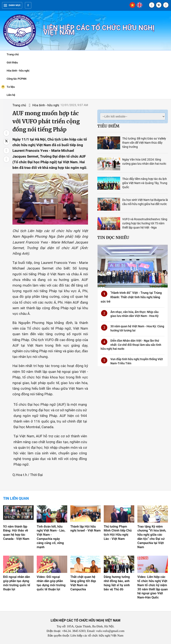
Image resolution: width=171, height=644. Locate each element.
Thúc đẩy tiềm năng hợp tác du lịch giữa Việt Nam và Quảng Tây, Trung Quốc (145, 183)
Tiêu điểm (108, 126)
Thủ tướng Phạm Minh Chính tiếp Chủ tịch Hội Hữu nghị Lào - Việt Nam (118, 533)
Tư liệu (8, 87)
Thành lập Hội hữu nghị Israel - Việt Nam (85, 529)
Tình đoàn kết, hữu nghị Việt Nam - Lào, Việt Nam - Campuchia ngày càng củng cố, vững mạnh (51, 537)
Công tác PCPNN (16, 79)
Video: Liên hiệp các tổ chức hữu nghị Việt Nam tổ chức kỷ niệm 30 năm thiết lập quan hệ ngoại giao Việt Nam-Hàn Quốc (153, 587)
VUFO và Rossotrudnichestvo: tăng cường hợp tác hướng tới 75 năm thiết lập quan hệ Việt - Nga (145, 223)
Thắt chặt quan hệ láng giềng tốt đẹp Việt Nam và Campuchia (83, 583)
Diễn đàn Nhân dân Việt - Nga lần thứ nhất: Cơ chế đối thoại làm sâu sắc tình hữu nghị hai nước (131, 345)
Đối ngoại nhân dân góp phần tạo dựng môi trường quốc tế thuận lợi (17, 583)
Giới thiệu (12, 62)
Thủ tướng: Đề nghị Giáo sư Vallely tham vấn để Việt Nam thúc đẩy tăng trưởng (144, 143)
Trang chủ (13, 54)
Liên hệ (11, 95)
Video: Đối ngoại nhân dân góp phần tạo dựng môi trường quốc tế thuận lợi (51, 583)
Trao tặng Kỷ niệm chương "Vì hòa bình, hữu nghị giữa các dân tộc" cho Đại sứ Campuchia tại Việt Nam (152, 537)
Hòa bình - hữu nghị (18, 71)
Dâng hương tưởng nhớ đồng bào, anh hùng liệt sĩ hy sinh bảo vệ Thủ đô (117, 583)
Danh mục (12, 5)
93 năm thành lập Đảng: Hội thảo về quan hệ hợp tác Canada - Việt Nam (16, 533)
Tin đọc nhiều (113, 237)
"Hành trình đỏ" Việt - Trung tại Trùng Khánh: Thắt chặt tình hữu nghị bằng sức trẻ (131, 297)
